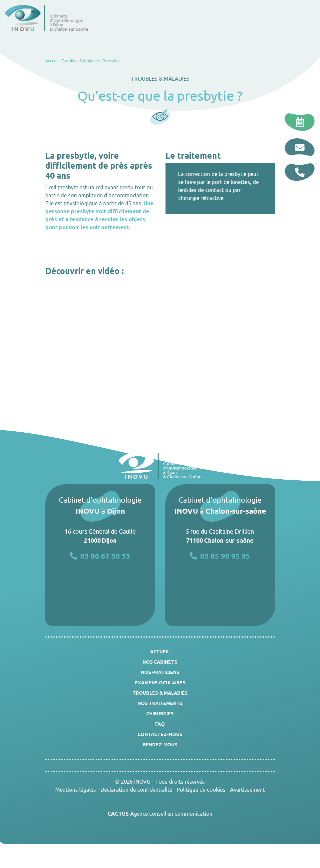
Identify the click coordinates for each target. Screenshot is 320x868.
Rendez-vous (160, 745)
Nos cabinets (160, 662)
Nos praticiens (160, 672)
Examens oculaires (160, 683)
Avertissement (247, 790)
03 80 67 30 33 (100, 556)
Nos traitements (160, 703)
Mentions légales (76, 790)
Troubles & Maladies (81, 61)
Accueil (52, 61)
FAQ (160, 724)
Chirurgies (160, 714)
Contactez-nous (160, 734)
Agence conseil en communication (160, 814)
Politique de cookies (201, 790)
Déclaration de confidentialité (136, 790)
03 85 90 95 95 (220, 556)
